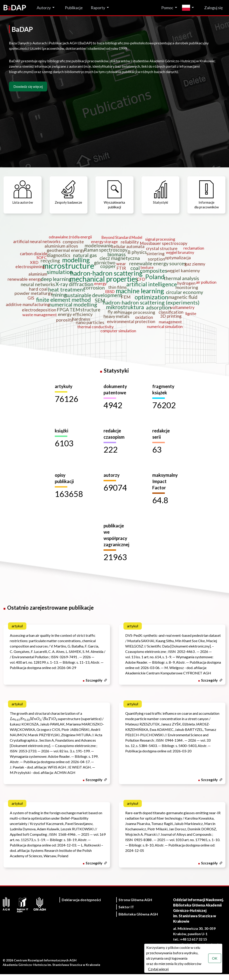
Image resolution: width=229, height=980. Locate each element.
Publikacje (74, 8)
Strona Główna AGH (135, 906)
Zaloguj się (213, 8)
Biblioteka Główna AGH (138, 920)
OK (214, 958)
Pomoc (167, 8)
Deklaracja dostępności (81, 906)
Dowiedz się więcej (28, 86)
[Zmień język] (189, 8)
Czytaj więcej (158, 969)
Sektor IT (126, 913)
